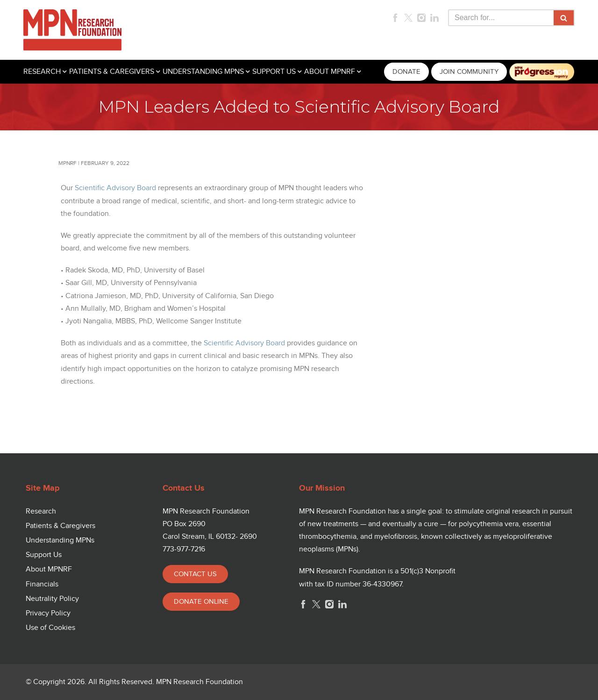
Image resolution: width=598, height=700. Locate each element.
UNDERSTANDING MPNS (203, 72)
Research (41, 511)
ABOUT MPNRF (330, 72)
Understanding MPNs (60, 540)
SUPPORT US (274, 72)
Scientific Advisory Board (115, 188)
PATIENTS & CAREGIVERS (112, 72)
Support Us (44, 555)
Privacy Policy (48, 613)
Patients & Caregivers (61, 526)
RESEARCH (42, 72)
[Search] (501, 18)
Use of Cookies (50, 628)
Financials (42, 584)
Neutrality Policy (52, 599)
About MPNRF (49, 569)
